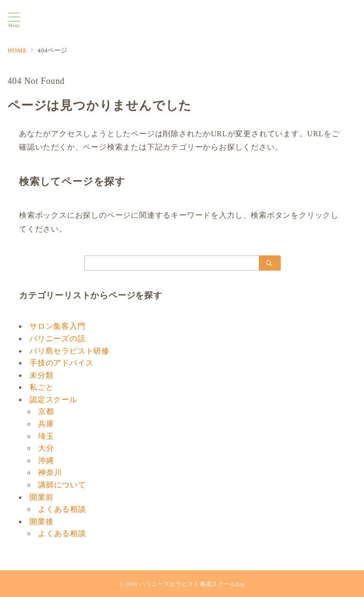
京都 (46, 411)
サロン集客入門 (58, 326)
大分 (46, 448)
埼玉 (46, 436)
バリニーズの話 (58, 339)
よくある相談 (62, 509)
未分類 (41, 375)
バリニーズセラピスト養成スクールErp (192, 584)
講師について (62, 485)
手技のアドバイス (61, 363)
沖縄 (46, 460)
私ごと (41, 387)
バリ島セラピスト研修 (69, 351)
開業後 (41, 521)
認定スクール (54, 400)
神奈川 (50, 472)
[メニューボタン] (14, 20)
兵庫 (46, 424)
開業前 (41, 497)
